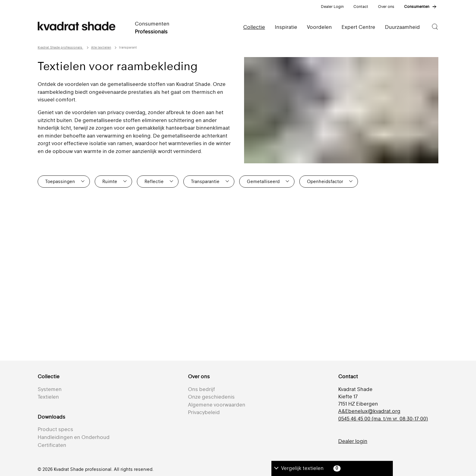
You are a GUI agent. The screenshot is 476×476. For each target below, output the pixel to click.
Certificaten (52, 445)
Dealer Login (332, 7)
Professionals (151, 32)
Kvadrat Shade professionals (60, 48)
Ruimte (110, 181)
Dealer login (353, 441)
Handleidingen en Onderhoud (74, 437)
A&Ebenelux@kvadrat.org (369, 411)
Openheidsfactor (325, 181)
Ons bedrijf (201, 389)
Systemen (50, 389)
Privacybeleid (204, 412)
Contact (361, 7)
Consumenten (417, 7)
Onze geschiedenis (211, 397)
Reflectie (154, 181)
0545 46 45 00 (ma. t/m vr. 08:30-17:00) (383, 419)
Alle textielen (101, 48)
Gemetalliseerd (263, 181)
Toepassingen (60, 181)
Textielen (48, 397)
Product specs (55, 429)
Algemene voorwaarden (217, 405)
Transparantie (205, 181)
